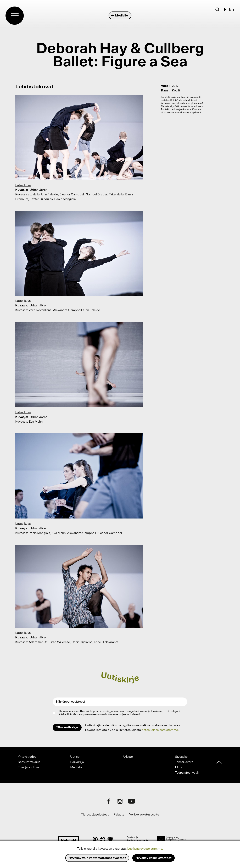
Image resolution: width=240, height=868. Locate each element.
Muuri (179, 767)
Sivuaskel (182, 757)
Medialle (120, 16)
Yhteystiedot (27, 757)
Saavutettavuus (29, 762)
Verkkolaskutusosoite (144, 815)
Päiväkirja (77, 762)
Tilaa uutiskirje (67, 727)
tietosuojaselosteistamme (160, 730)
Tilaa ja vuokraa (29, 767)
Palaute (119, 815)
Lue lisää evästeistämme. (145, 849)
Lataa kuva (23, 185)
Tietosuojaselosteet (95, 815)
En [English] (231, 10)
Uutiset (75, 757)
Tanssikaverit (184, 762)
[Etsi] (217, 9)
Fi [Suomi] (226, 10)
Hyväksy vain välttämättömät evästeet (97, 858)
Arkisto (128, 757)
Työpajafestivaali (187, 773)
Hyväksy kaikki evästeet (154, 858)
